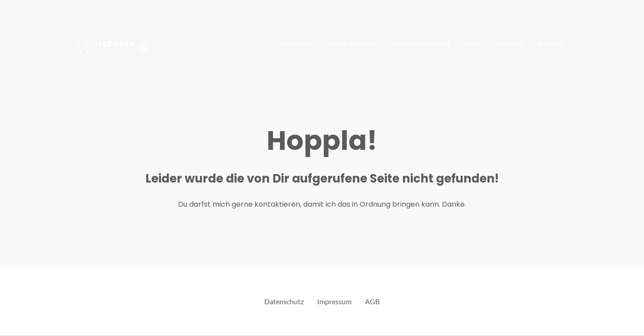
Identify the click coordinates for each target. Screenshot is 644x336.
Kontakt (551, 43)
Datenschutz (284, 301)
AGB (372, 301)
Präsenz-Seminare (350, 43)
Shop (472, 43)
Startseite (294, 43)
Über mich (509, 43)
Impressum (334, 301)
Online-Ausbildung (421, 43)
